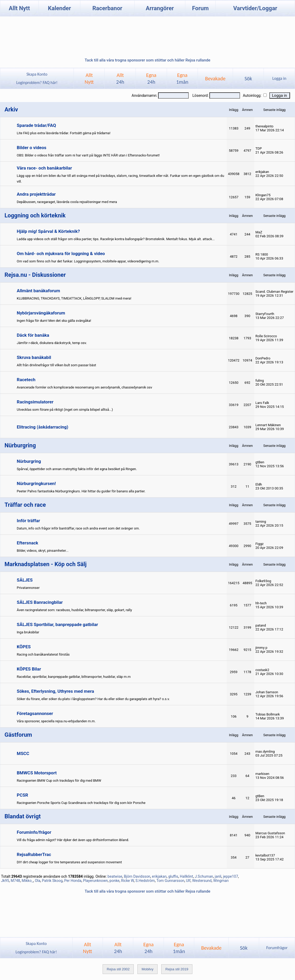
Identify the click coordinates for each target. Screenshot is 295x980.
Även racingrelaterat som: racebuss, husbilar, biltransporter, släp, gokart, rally (74, 610)
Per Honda (73, 881)
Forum (201, 8)
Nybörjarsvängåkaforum (41, 313)
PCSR (22, 795)
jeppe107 (231, 876)
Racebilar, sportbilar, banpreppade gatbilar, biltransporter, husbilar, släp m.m (74, 677)
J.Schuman (204, 876)
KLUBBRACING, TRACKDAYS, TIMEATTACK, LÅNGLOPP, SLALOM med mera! (74, 298)
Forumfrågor (277, 948)
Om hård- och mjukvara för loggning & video (61, 254)
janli (218, 876)
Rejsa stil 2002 (118, 969)
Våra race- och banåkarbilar (44, 168)
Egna (151, 78)
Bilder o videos (32, 148)
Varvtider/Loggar (255, 8)
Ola (38, 881)
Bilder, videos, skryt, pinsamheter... (43, 551)
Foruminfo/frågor (34, 832)
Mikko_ (27, 881)
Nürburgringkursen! (36, 483)
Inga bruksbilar (28, 632)
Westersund (202, 881)
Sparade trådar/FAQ (36, 125)
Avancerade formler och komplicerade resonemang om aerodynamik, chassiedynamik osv (84, 387)
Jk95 (5, 881)
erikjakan (159, 876)
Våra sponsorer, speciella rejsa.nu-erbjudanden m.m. (56, 721)
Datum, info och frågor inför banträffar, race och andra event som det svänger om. (78, 528)
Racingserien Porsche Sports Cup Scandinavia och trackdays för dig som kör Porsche (81, 803)
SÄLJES (25, 580)
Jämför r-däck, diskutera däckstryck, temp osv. (52, 343)
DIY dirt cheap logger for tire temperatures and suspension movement (69, 862)
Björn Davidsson (137, 876)
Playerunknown (95, 881)
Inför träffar (28, 521)
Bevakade (215, 78)
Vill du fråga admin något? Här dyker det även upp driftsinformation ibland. (73, 840)
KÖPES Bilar (29, 669)
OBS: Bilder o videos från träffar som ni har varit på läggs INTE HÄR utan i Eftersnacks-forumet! (88, 155)
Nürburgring (29, 461)
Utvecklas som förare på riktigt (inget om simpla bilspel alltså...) (65, 410)
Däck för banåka (33, 335)
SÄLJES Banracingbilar (40, 602)
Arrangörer (160, 8)
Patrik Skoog (52, 881)
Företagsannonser (35, 713)
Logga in (279, 78)
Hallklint (187, 876)
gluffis (173, 876)
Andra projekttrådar (36, 194)
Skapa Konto (37, 74)
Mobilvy (147, 969)
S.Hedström (145, 881)
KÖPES (24, 647)
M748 (15, 881)
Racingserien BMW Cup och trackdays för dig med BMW (59, 781)
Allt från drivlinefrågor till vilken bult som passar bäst (56, 365)
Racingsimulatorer (35, 402)
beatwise (115, 876)
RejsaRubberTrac (34, 854)
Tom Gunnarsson (171, 881)
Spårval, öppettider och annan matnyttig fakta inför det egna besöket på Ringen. (77, 469)
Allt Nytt (19, 8)
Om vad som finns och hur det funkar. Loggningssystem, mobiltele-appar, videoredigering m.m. (88, 261)
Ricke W (128, 881)
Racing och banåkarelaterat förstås (43, 654)
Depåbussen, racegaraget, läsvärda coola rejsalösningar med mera (67, 202)
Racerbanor (107, 8)
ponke (114, 881)
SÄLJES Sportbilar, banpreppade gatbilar (57, 624)
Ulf (188, 881)
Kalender (59, 8)
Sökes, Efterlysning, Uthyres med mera (55, 691)
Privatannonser (28, 588)
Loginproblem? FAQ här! (37, 83)
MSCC (23, 753)
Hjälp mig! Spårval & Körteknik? (48, 231)
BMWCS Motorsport (37, 773)
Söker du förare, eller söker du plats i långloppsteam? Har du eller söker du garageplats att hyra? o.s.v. (93, 699)
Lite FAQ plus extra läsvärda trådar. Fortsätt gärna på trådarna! (64, 133)
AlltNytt (89, 78)
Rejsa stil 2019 (177, 969)
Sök (248, 78)
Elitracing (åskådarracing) (43, 427)
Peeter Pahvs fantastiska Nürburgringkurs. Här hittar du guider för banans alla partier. (81, 491)
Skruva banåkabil (34, 357)
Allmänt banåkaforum (38, 291)
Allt (120, 78)
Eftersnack (27, 543)
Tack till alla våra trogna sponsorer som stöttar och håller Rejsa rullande (147, 60)
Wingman (221, 881)
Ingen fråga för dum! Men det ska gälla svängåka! (54, 321)
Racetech (26, 380)
